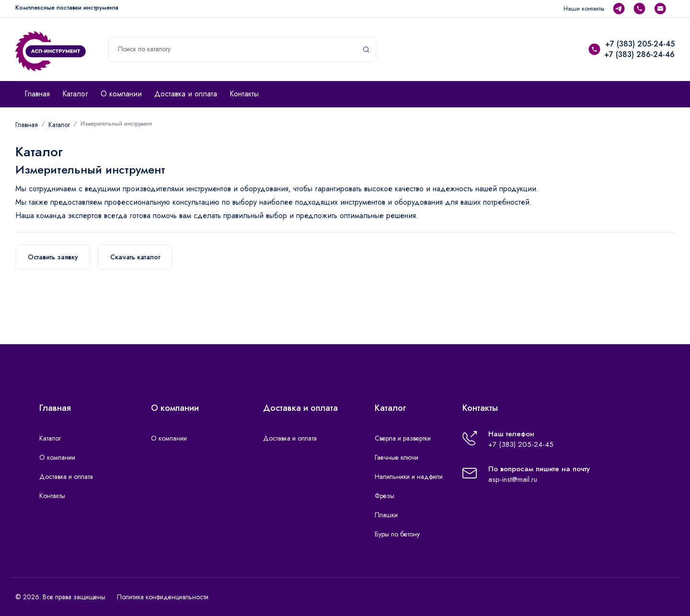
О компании (121, 94)
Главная (37, 94)
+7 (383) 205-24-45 (640, 44)
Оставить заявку (53, 257)
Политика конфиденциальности (163, 597)
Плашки (386, 515)
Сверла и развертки (403, 438)
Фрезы (385, 496)
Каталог (75, 94)
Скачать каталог (135, 257)
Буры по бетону (397, 534)
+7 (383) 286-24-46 (639, 54)
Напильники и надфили (409, 477)
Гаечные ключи (397, 457)
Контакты (244, 94)
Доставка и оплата (186, 94)
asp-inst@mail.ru (513, 479)
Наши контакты (584, 8)
